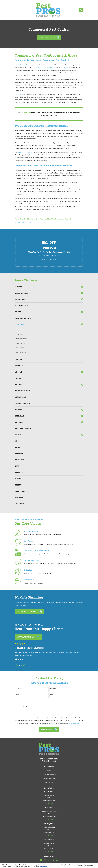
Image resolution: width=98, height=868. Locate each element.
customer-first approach (25, 152)
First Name (18, 689)
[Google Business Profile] (57, 860)
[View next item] (24, 666)
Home (49, 771)
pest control (65, 67)
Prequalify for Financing (29, 612)
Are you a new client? (21, 701)
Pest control (19, 94)
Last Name (53, 689)
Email (49, 260)
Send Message (49, 730)
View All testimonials (28, 637)
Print (54, 260)
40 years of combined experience (46, 67)
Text (44, 260)
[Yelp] (53, 860)
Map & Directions (49, 803)
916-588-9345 (49, 761)
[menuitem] (47, 287)
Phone (17, 695)
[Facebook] (41, 860)
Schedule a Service (49, 38)
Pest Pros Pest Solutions (24, 65)
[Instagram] (45, 860)
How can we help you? (21, 707)
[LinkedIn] (49, 860)
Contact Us (49, 783)
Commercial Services (49, 779)
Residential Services (49, 775)
